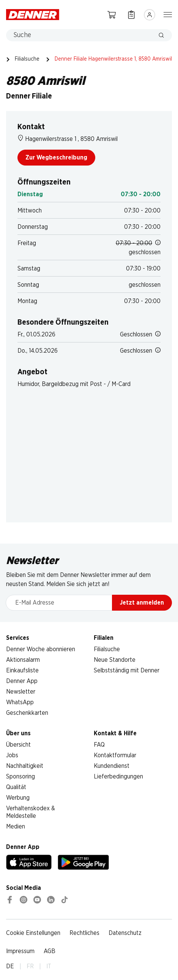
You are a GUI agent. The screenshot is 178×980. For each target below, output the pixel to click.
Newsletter (21, 692)
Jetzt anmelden (142, 603)
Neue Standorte (115, 660)
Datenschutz (125, 933)
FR (30, 966)
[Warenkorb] (112, 15)
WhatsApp (20, 702)
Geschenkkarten (27, 713)
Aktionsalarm (23, 660)
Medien (16, 827)
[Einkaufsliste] (131, 15)
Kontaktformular (115, 755)
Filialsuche (27, 59)
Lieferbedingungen (118, 777)
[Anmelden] (150, 15)
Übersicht (18, 745)
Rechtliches (84, 933)
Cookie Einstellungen (33, 933)
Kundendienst (112, 766)
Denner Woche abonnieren (41, 649)
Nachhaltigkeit (25, 766)
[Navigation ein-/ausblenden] (168, 14)
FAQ (99, 745)
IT (49, 966)
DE (10, 966)
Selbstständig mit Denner (127, 671)
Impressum (20, 951)
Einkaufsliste (22, 671)
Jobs (12, 755)
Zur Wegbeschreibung (56, 158)
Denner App (22, 681)
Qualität (16, 787)
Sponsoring (20, 777)
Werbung (18, 798)
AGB (50, 951)
